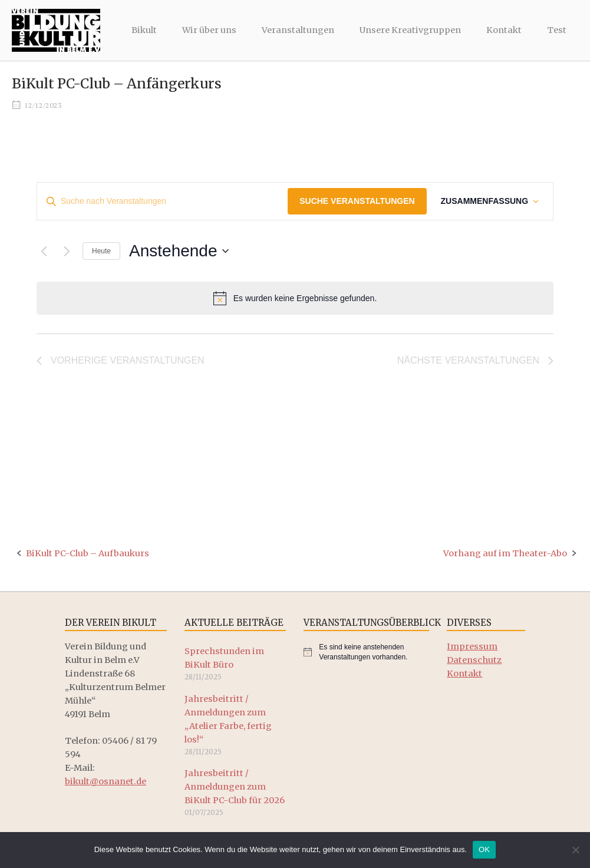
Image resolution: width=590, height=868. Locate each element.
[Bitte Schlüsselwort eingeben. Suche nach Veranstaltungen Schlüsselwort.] (162, 201)
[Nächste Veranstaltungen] (67, 251)
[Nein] (575, 850)
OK (484, 849)
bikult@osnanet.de (106, 781)
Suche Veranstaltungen (357, 201)
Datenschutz (474, 660)
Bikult (144, 30)
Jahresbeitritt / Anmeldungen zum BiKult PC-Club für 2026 (235, 787)
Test (557, 30)
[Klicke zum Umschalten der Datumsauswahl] (179, 251)
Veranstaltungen (298, 30)
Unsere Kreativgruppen (410, 30)
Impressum (472, 646)
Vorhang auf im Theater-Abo (505, 553)
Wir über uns (209, 30)
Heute (101, 251)
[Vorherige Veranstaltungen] (44, 251)
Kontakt (504, 30)
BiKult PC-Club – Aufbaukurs (88, 553)
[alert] (295, 298)
